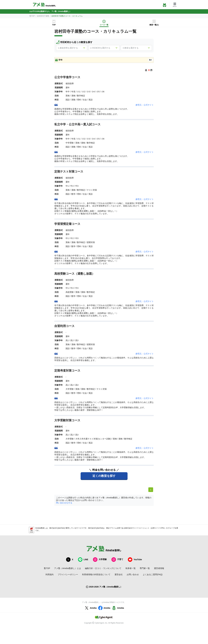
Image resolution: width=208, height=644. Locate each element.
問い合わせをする (64, 503)
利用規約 (50, 574)
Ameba (90, 608)
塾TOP (32, 16)
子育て (117, 560)
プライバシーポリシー (68, 574)
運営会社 (119, 574)
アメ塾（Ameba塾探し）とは (67, 568)
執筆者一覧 (131, 568)
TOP (54, 25)
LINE (83, 560)
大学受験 (100, 560)
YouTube (135, 560)
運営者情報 (159, 568)
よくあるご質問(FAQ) (153, 574)
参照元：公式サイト (145, 105)
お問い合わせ (133, 574)
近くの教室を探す (104, 476)
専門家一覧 (145, 568)
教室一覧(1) (154, 25)
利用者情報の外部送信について (96, 574)
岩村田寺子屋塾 (43, 16)
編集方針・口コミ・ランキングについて (103, 568)
